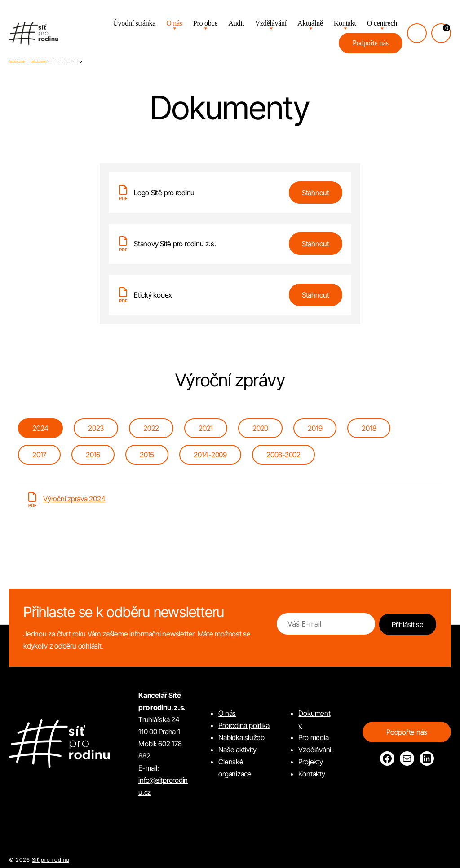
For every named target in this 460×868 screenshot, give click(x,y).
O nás (174, 24)
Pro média (313, 738)
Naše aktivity (237, 750)
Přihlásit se (408, 625)
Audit (236, 24)
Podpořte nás (371, 44)
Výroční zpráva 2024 (74, 499)
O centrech (382, 24)
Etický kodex (153, 295)
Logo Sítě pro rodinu (164, 193)
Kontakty (312, 774)
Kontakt (345, 24)
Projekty (310, 762)
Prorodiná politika (244, 726)
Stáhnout (316, 193)
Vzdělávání (271, 24)
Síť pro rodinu (51, 860)
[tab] (40, 429)
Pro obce (206, 24)
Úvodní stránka (134, 24)
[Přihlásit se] (417, 34)
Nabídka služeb (241, 738)
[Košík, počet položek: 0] (441, 34)
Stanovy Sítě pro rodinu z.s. (175, 244)
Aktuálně (310, 24)
